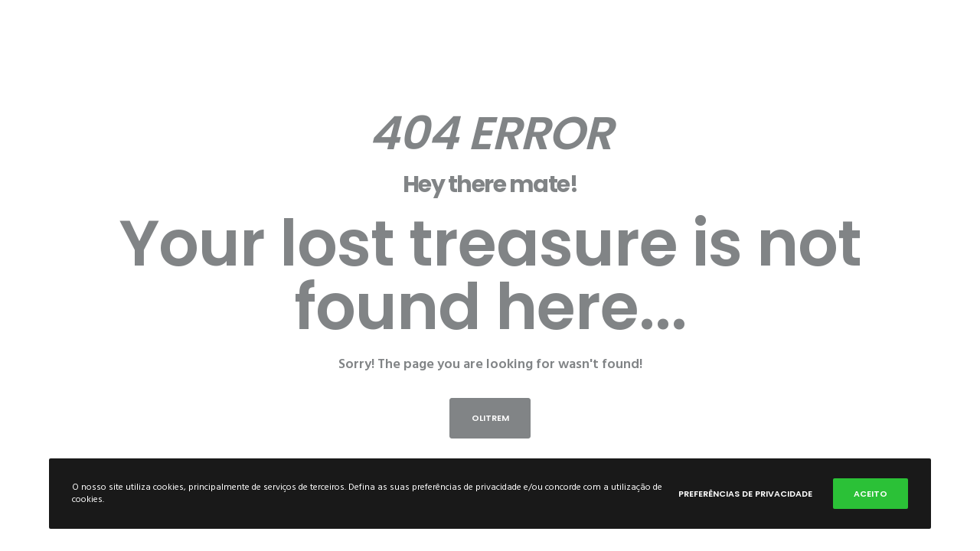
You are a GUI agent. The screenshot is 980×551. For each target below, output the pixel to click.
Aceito (871, 494)
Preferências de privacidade (745, 494)
